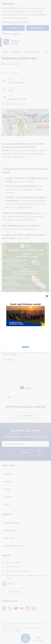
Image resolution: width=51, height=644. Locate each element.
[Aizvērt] (47, 296)
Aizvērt (26, 347)
